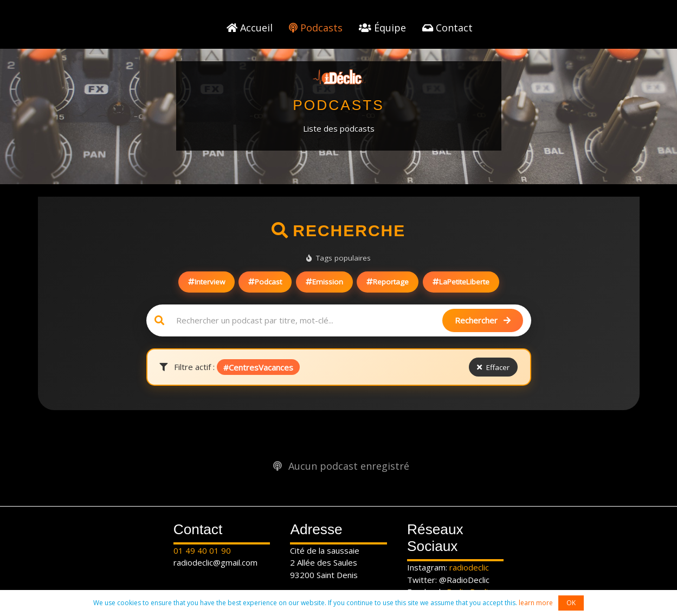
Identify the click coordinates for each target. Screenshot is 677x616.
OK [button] (571, 603)
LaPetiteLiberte (461, 282)
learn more (536, 603)
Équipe (382, 28)
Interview (207, 282)
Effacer (493, 367)
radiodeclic (469, 567)
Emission (324, 282)
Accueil (250, 28)
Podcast (265, 282)
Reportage (388, 282)
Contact (447, 28)
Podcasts (316, 28)
